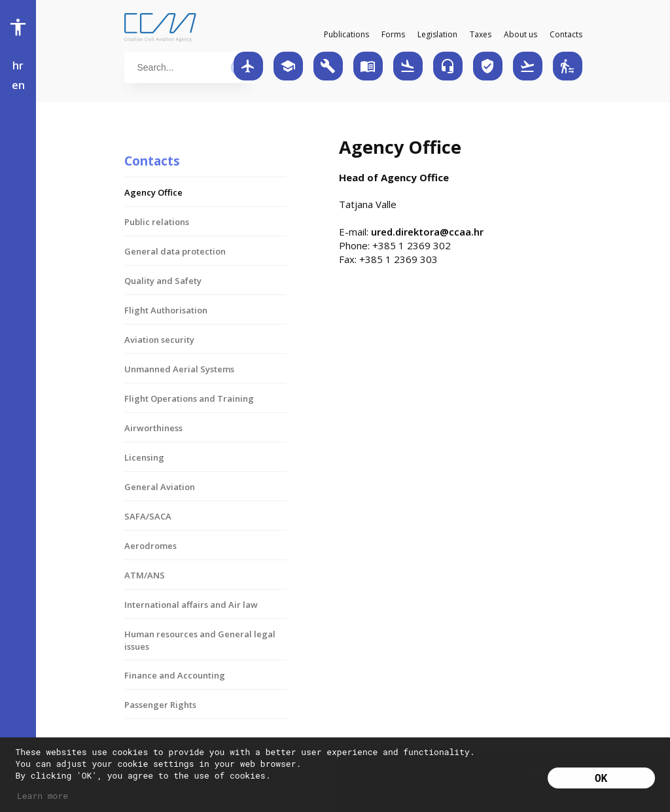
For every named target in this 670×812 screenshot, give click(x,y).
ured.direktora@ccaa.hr (427, 232)
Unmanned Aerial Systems (179, 369)
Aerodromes (150, 546)
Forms (393, 34)
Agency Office (153, 192)
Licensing (144, 457)
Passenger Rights (160, 705)
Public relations (157, 222)
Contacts (566, 34)
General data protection (175, 251)
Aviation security (159, 340)
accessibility (18, 27)
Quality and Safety (163, 281)
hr (18, 65)
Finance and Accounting (175, 675)
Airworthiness (153, 428)
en (18, 85)
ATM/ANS (145, 575)
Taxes (481, 34)
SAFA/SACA (148, 516)
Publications (346, 34)
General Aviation (160, 487)
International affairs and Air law (191, 605)
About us (520, 34)
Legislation (437, 34)
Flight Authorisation (166, 310)
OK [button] (601, 778)
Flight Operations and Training (189, 398)
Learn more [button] (43, 796)
